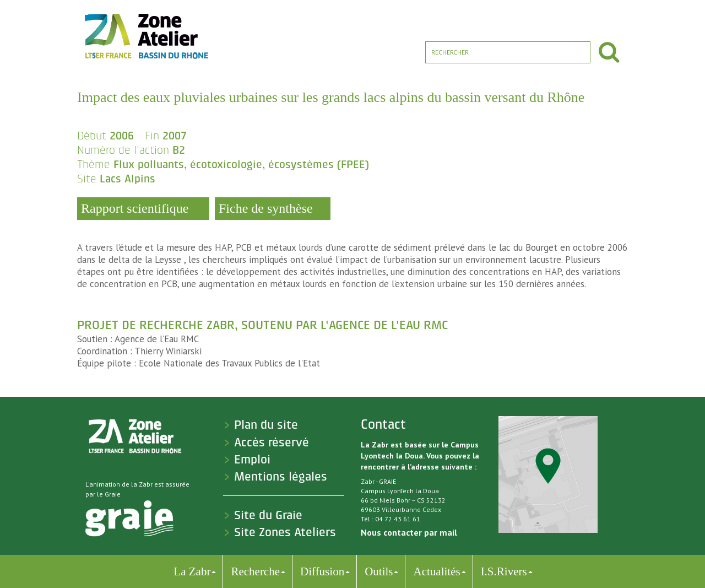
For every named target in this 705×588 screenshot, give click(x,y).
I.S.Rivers (504, 571)
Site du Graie (268, 515)
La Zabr (192, 571)
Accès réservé (272, 443)
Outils (379, 571)
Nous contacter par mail (409, 532)
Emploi (252, 460)
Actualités (436, 571)
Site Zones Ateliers (285, 532)
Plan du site (266, 425)
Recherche (255, 571)
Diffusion (322, 571)
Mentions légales (281, 477)
